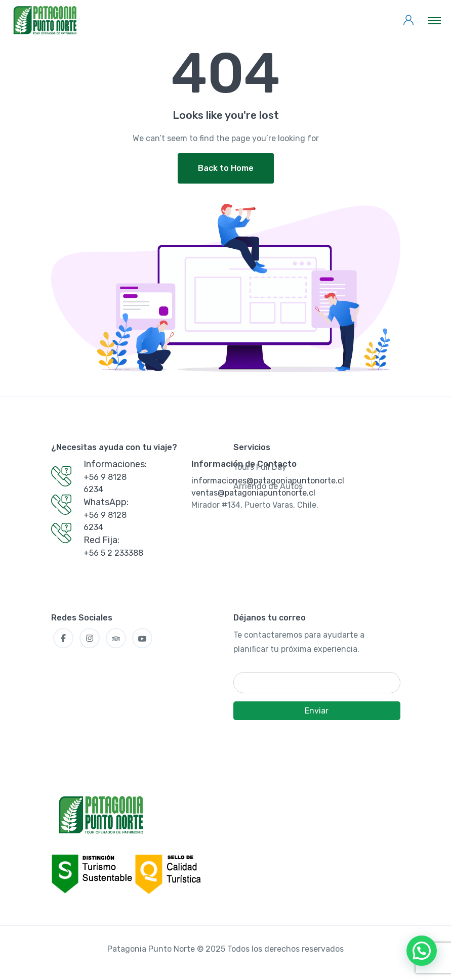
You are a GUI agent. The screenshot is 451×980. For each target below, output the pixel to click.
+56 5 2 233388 (113, 553)
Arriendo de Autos (268, 486)
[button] (422, 951)
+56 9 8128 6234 (105, 483)
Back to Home (226, 168)
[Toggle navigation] (435, 20)
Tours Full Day (260, 467)
